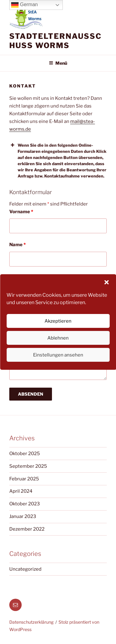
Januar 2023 (23, 516)
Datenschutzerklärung (31, 622)
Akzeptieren (58, 321)
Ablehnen (58, 338)
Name (17, 245)
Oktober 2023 (25, 504)
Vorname (21, 212)
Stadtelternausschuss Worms (56, 41)
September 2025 (28, 466)
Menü (58, 63)
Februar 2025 (24, 479)
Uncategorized (25, 569)
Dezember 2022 (27, 529)
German (24, 5)
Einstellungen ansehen (58, 355)
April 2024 (21, 491)
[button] (106, 282)
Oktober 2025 (25, 454)
